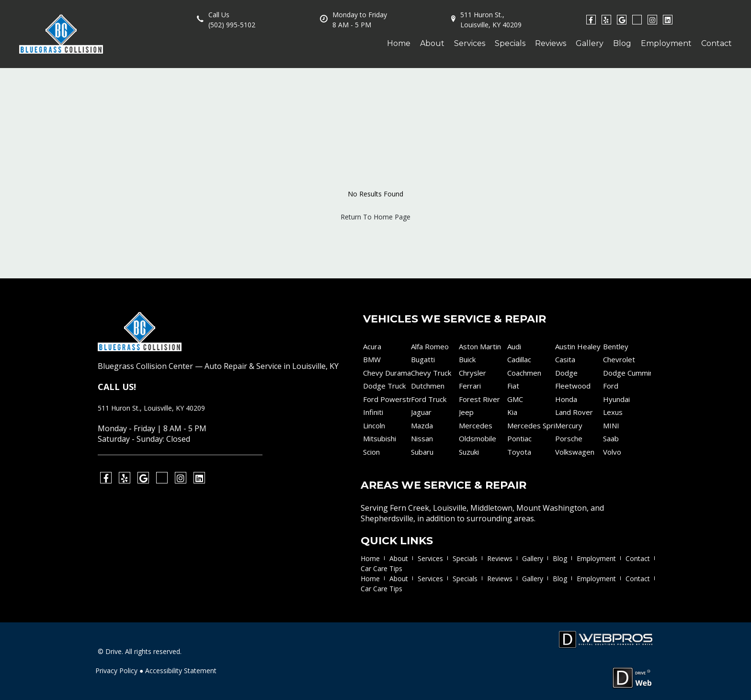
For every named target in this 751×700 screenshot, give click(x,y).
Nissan (422, 438)
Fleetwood (573, 386)
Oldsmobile (478, 438)
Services (470, 43)
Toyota (519, 452)
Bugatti (423, 359)
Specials (510, 43)
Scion (371, 452)
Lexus (613, 412)
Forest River (479, 399)
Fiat (513, 386)
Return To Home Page (375, 217)
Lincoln (374, 425)
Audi (514, 346)
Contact (717, 43)
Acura (372, 346)
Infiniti (373, 412)
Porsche (569, 438)
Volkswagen (575, 452)
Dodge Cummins (627, 373)
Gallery (590, 43)
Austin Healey (578, 346)
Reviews (551, 43)
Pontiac (519, 438)
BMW (372, 359)
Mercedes (476, 425)
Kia (512, 412)
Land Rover (574, 412)
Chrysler (472, 373)
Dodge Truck (384, 386)
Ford (611, 386)
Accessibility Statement (181, 671)
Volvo (612, 452)
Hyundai (616, 399)
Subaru (422, 452)
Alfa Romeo (430, 346)
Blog (622, 43)
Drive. (114, 651)
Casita (565, 359)
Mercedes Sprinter (531, 425)
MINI (611, 425)
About (432, 43)
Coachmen (524, 373)
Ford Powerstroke (387, 399)
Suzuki (469, 452)
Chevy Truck (431, 373)
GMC (515, 399)
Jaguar (421, 412)
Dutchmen (428, 386)
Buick (467, 359)
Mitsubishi (380, 438)
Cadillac (519, 359)
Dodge (566, 373)
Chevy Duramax (387, 373)
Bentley (616, 346)
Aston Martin (480, 346)
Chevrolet (619, 359)
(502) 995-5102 (232, 25)
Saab (611, 438)
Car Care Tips (381, 568)
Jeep (466, 412)
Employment (666, 43)
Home (399, 43)
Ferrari (470, 386)
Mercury (569, 425)
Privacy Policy (116, 671)
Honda (566, 399)
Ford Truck (429, 399)
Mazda (422, 425)
